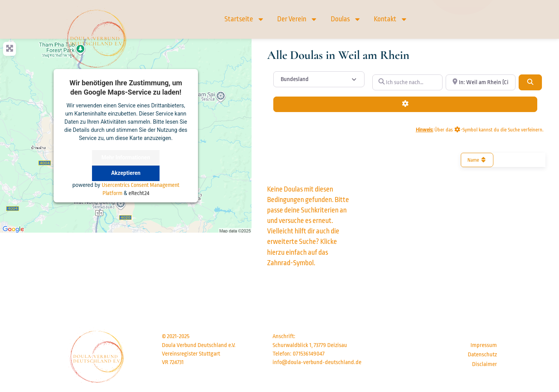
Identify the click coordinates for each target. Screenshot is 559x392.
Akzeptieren (126, 173)
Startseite (244, 19)
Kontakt (391, 19)
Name (477, 160)
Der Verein (297, 19)
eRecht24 (139, 193)
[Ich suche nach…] (407, 82)
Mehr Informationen (126, 157)
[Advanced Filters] (405, 104)
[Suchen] (530, 82)
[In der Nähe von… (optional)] (481, 82)
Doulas (346, 19)
